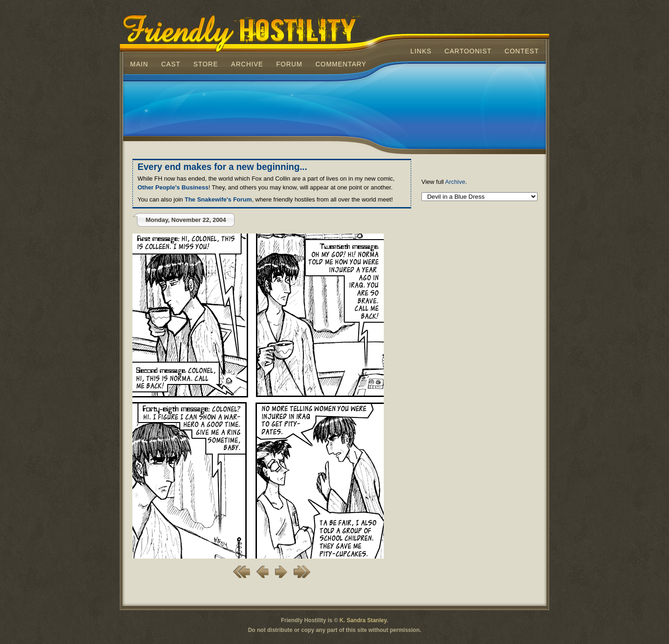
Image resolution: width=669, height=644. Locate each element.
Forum (289, 64)
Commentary (341, 64)
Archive (247, 64)
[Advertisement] (334, 109)
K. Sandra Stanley (363, 620)
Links (421, 51)
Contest (522, 51)
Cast (171, 64)
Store (206, 64)
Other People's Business (173, 187)
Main (139, 64)
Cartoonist (468, 51)
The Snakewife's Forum (218, 199)
